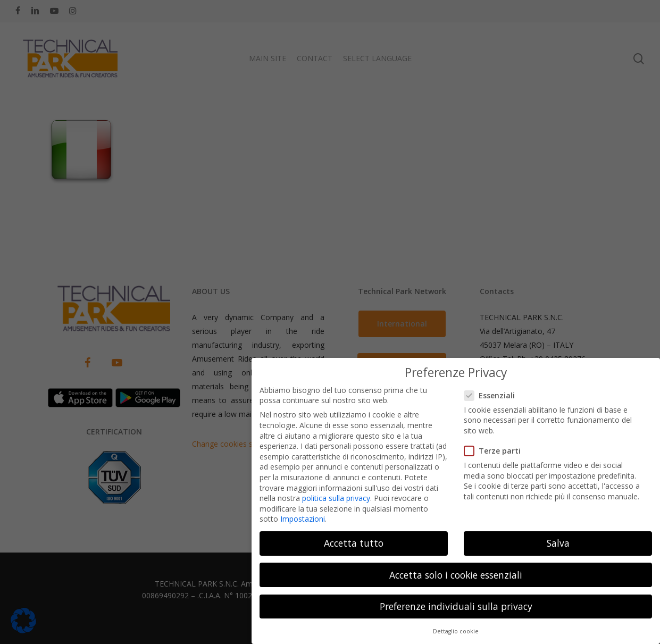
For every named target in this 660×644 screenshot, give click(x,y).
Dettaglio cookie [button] (456, 626)
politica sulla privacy (336, 493)
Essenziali (494, 391)
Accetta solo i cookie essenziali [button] (456, 570)
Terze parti (497, 446)
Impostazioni (303, 514)
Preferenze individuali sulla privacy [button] (456, 601)
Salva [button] (558, 538)
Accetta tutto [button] (354, 538)
